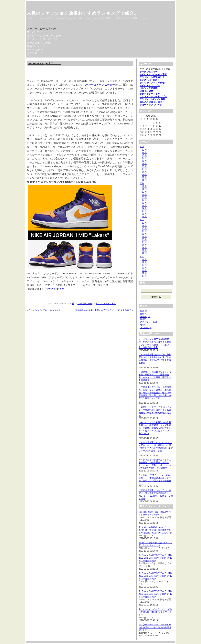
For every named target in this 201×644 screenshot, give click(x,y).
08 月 (144, 161)
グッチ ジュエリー (149, 72)
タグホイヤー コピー (150, 94)
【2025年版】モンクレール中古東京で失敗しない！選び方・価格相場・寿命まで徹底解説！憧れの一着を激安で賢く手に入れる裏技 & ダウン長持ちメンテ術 (155, 393)
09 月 (144, 158)
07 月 (144, 164)
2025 (142, 147)
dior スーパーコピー (150, 80)
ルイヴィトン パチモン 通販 (153, 74)
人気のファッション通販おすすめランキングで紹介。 (83, 13)
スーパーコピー (36, 32)
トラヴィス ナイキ (54, 289)
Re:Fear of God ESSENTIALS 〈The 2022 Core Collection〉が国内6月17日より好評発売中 (156, 558)
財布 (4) (143, 314)
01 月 (144, 180)
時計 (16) (144, 311)
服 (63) (143, 319)
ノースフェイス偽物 (38, 43)
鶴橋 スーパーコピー (39, 46)
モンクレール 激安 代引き (152, 77)
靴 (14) (143, 325)
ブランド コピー (36, 53)
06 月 (144, 166)
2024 (142, 183)
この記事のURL (85, 303)
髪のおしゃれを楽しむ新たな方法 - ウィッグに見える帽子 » (104, 310)
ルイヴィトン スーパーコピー (44, 36)
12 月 (144, 150)
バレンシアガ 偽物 (149, 88)
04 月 (144, 172)
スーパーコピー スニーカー (99, 85)
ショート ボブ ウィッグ (151, 105)
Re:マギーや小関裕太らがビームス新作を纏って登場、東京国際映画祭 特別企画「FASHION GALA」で (155, 530)
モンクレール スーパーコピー (44, 39)
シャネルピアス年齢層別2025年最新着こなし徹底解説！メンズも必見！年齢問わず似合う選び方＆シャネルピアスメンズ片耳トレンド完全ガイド (155, 428)
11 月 (144, 153)
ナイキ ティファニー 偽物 (152, 83)
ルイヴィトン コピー (150, 85)
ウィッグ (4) (146, 327)
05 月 (144, 169)
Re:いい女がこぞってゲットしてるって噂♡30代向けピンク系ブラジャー (155, 612)
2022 (142, 257)
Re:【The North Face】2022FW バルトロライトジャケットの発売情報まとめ (155, 627)
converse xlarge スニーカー (44, 63)
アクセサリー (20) (148, 322)
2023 (142, 220)
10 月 (144, 155)
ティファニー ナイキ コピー (153, 96)
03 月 (144, 174)
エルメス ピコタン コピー (152, 102)
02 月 (144, 177)
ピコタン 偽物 (147, 91)
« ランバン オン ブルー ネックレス (44, 310)
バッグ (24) (145, 316)
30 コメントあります (106, 303)
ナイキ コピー (35, 50)
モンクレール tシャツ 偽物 (153, 99)
